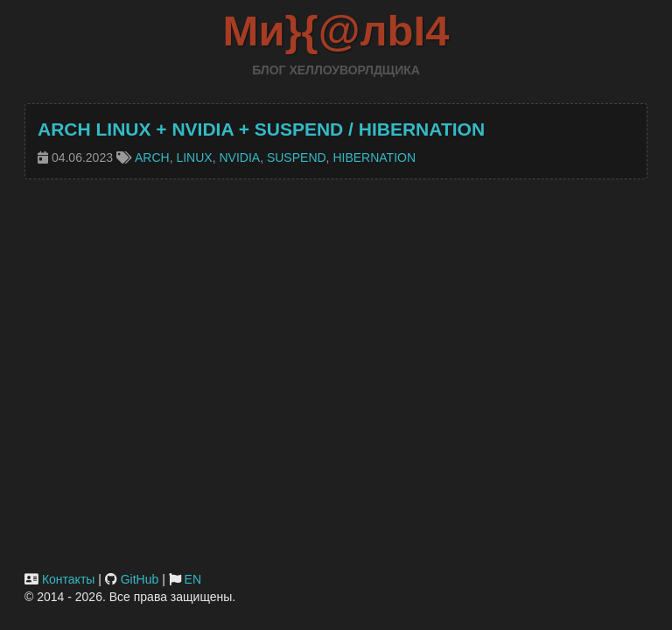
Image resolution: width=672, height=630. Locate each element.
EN (193, 579)
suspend (297, 157)
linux (194, 157)
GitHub (140, 579)
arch (152, 157)
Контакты (68, 579)
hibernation (374, 157)
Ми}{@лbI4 (336, 31)
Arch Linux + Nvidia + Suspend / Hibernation (261, 129)
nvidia (239, 157)
